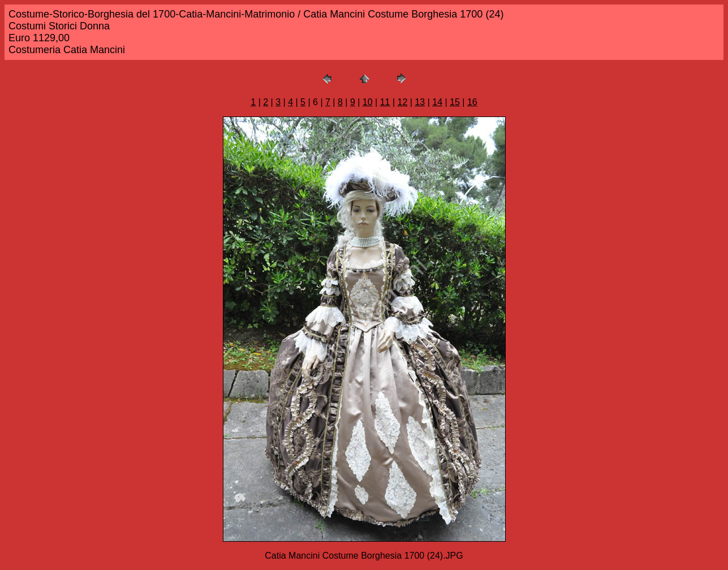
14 (437, 102)
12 (403, 102)
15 (455, 102)
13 (420, 102)
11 (385, 102)
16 (472, 102)
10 (368, 102)
